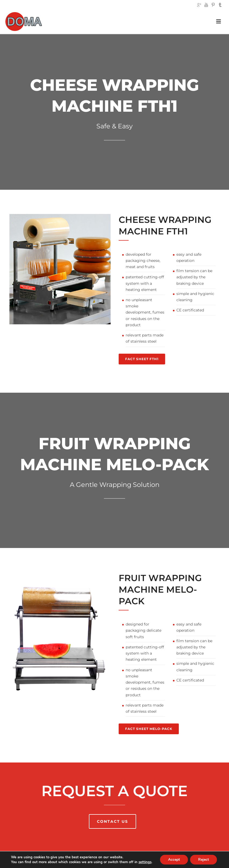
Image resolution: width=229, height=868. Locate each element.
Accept (174, 860)
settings (145, 862)
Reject (203, 860)
